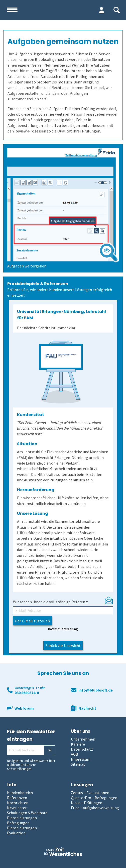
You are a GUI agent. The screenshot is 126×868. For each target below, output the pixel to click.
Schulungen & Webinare (27, 813)
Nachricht (87, 708)
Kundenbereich (20, 793)
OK (50, 750)
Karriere (78, 744)
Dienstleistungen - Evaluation (23, 830)
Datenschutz (82, 749)
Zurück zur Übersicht (63, 646)
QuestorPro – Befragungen (94, 798)
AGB (75, 754)
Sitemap (78, 764)
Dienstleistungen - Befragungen (23, 820)
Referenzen (17, 798)
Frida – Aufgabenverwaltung (95, 808)
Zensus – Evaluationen (90, 793)
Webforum (24, 708)
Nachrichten (18, 803)
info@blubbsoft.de (96, 690)
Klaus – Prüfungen (87, 803)
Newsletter (17, 808)
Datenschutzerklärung (63, 629)
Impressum (81, 759)
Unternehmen (83, 739)
